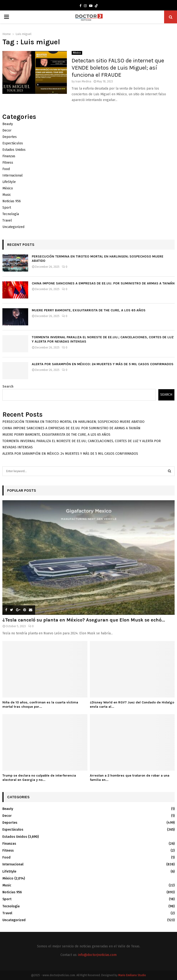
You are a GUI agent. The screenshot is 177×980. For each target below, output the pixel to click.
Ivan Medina (83, 81)
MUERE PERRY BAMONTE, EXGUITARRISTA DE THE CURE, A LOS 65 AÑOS (89, 310)
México (77, 53)
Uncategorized (13, 227)
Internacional (13, 175)
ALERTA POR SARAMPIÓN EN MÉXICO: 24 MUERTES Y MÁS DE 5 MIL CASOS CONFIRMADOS (103, 364)
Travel (7, 220)
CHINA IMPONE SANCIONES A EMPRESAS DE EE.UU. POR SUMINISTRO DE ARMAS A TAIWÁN (103, 283)
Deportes (10, 137)
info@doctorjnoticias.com (97, 955)
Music (7, 195)
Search (8, 386)
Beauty (8, 124)
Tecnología (11, 214)
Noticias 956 (12, 201)
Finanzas (9, 156)
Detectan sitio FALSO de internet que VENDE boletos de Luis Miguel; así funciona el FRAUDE (118, 68)
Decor (7, 130)
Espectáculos (13, 143)
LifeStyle (9, 182)
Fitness (8, 163)
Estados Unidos (14, 150)
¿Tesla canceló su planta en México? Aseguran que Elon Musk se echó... (84, 620)
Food (6, 169)
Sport (7, 208)
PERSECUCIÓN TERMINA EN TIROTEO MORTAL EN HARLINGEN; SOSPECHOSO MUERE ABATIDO (73, 422)
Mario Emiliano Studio (132, 975)
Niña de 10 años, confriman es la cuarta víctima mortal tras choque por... (40, 705)
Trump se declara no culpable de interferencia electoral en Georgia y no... (39, 778)
